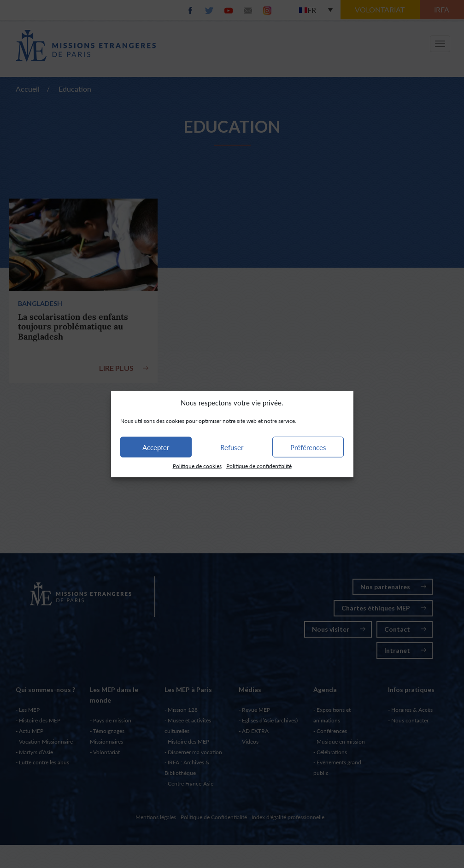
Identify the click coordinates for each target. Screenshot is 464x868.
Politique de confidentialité (259, 466)
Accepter (156, 447)
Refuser (232, 447)
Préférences (308, 447)
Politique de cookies (197, 466)
